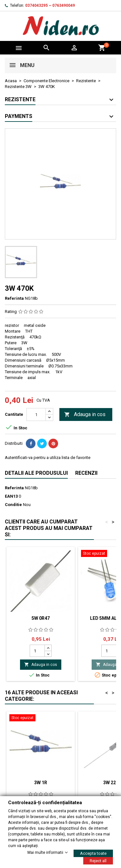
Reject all (98, 860)
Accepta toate (93, 853)
